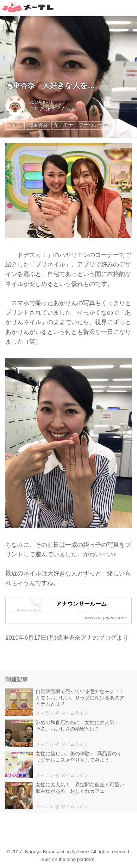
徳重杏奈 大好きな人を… (50, 86)
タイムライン (66, 109)
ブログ (37, 109)
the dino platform (77, 859)
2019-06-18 (42, 102)
